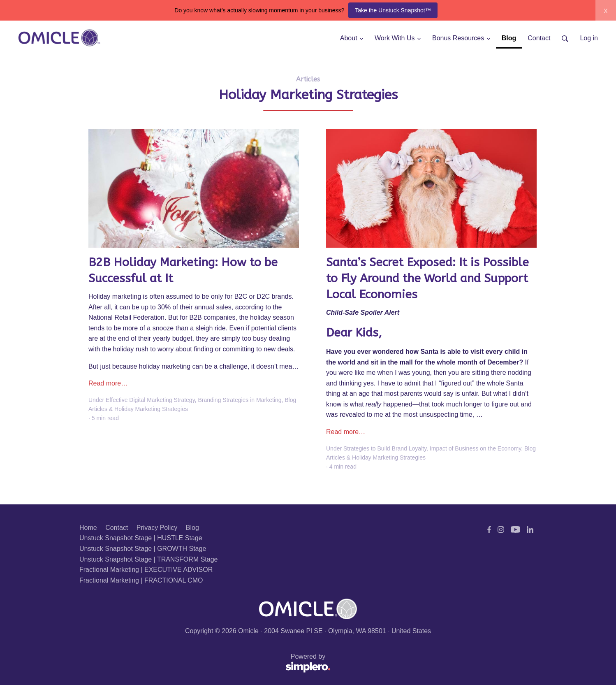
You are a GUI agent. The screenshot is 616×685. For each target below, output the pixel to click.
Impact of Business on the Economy (475, 448)
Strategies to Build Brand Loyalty (385, 448)
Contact (117, 528)
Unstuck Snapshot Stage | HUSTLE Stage (141, 538)
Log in (589, 38)
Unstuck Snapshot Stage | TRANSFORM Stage (148, 559)
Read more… (108, 383)
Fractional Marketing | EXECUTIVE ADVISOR (146, 570)
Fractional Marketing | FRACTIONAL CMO (141, 580)
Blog (192, 528)
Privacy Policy (157, 528)
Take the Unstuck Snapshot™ (393, 10)
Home (88, 528)
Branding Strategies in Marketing (240, 400)
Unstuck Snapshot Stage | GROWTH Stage (143, 549)
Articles (308, 79)
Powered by (205, 663)
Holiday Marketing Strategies (151, 409)
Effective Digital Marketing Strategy (150, 400)
